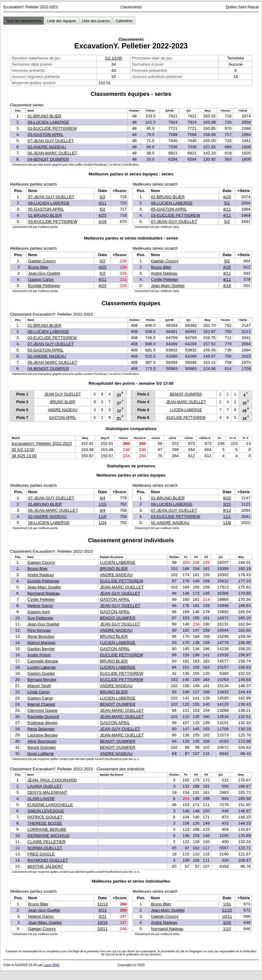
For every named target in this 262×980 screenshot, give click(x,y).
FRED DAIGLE (41, 854)
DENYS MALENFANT (47, 792)
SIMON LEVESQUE (46, 811)
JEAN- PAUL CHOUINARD (52, 780)
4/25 (102, 215)
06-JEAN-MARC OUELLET (52, 153)
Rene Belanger (41, 729)
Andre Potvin (39, 655)
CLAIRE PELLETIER (47, 842)
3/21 (227, 504)
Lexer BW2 (52, 965)
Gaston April (39, 612)
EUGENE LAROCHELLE (50, 805)
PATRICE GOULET (45, 817)
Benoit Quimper (42, 747)
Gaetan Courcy (42, 261)
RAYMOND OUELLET (48, 860)
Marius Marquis (41, 643)
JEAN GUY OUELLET (63, 394)
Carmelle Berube (43, 661)
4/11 (102, 203)
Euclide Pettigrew (44, 286)
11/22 (227, 910)
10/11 (102, 929)
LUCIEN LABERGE (186, 410)
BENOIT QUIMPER (186, 394)
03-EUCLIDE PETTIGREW (52, 128)
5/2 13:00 (114, 58)
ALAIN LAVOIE (41, 799)
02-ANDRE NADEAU (47, 147)
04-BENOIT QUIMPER (48, 159)
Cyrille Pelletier (165, 279)
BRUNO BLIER (63, 402)
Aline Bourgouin (42, 741)
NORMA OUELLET (45, 848)
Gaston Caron (41, 279)
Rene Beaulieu (41, 636)
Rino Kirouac (39, 630)
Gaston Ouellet (41, 673)
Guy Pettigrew (40, 618)
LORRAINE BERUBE (47, 829)
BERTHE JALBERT (45, 866)
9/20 (227, 498)
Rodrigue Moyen (43, 723)
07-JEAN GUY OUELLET (51, 141)
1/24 (102, 523)
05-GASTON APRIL (45, 135)
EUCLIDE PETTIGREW (186, 418)
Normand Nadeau (44, 593)
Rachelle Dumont (43, 717)
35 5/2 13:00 (23, 450)
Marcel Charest (41, 704)
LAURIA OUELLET (45, 786)
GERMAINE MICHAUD (49, 836)
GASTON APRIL (63, 418)
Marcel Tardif (39, 686)
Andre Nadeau (164, 273)
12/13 (102, 904)
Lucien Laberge (42, 667)
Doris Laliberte (41, 754)
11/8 (102, 517)
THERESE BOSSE (45, 823)
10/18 (102, 923)
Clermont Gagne (43, 710)
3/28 (227, 923)
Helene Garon (40, 606)
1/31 (227, 904)
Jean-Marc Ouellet (168, 286)
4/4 (102, 498)
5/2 (102, 197)
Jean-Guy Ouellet (44, 273)
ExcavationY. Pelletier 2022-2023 (42, 443)
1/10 (102, 504)
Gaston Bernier (41, 649)
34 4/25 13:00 (24, 456)
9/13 (227, 510)
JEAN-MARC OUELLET (186, 402)
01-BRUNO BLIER (44, 116)
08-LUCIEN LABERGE (48, 122)
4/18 (102, 221)
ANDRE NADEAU (63, 410)
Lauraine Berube (43, 735)
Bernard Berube (42, 680)
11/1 (227, 517)
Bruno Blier (38, 267)
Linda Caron (39, 692)
